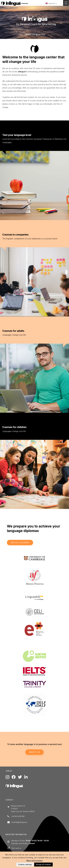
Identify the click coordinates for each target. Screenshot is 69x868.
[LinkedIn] (26, 777)
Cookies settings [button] (25, 864)
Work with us (16, 848)
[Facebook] (14, 777)
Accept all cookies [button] (43, 864)
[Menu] (66, 3)
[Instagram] (7, 777)
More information (34, 861)
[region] (34, 19)
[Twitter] (20, 777)
